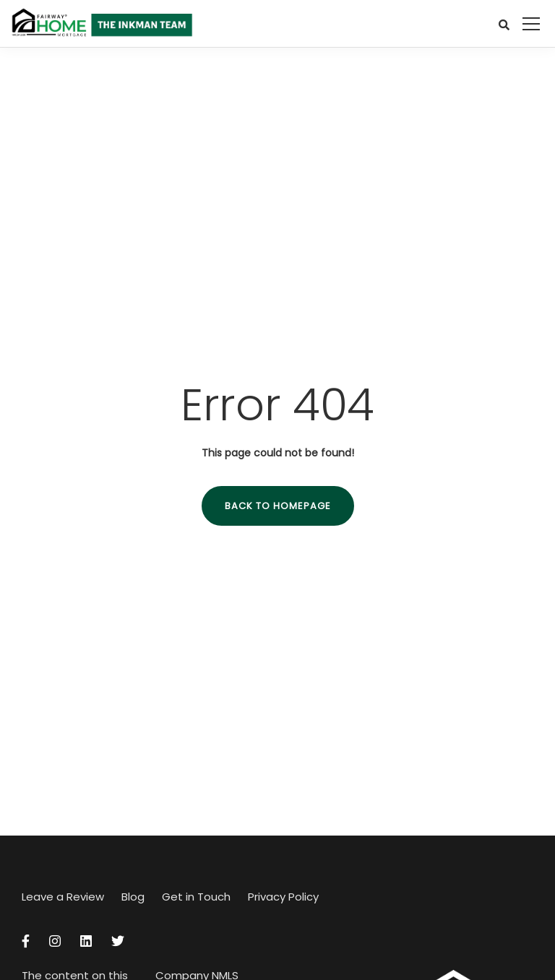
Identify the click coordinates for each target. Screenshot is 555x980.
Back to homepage (278, 506)
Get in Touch (196, 897)
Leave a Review (63, 897)
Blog (133, 897)
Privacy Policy (283, 897)
